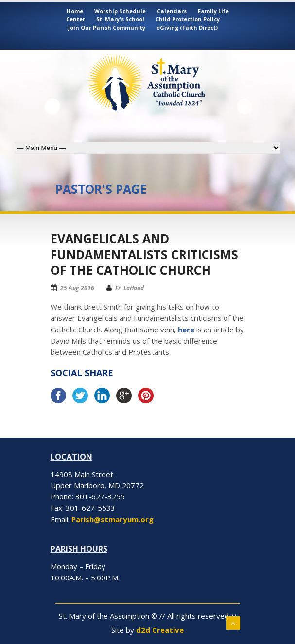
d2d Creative (160, 630)
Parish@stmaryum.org (113, 519)
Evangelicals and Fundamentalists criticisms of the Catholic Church (144, 254)
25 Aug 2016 (77, 288)
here (186, 330)
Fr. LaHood (130, 288)
